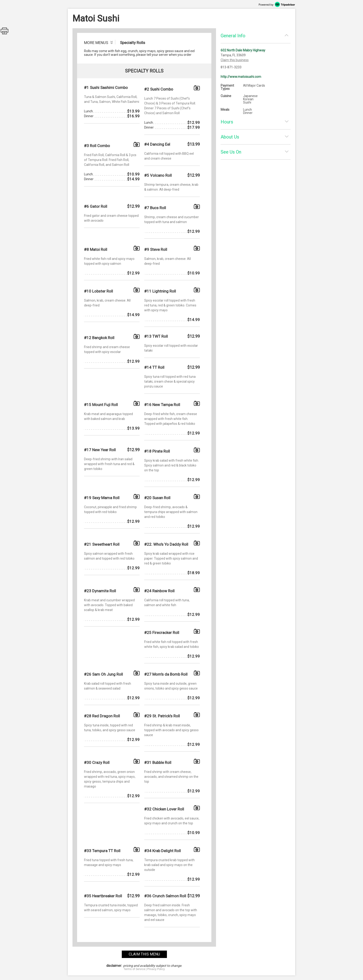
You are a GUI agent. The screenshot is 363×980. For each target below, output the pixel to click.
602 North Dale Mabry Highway (243, 50)
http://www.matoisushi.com (241, 77)
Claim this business (235, 60)
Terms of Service (134, 969)
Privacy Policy (156, 969)
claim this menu (144, 954)
